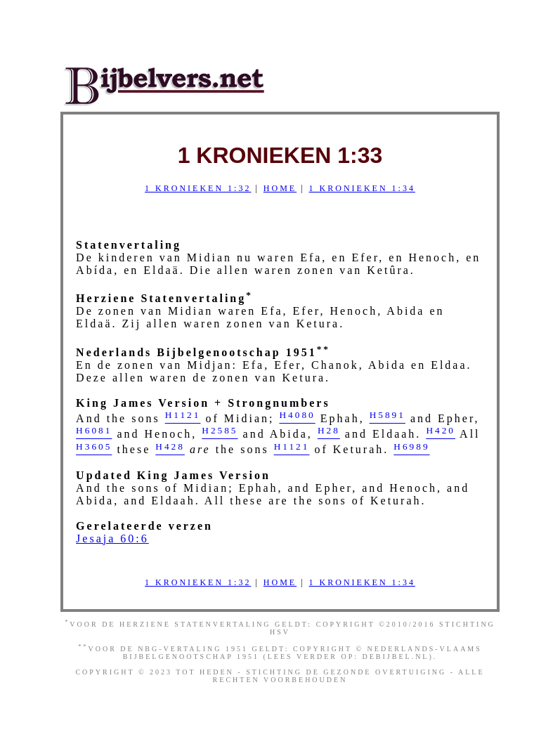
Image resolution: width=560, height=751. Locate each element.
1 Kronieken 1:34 (362, 188)
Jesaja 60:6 (112, 538)
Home (280, 188)
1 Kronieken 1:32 (198, 188)
